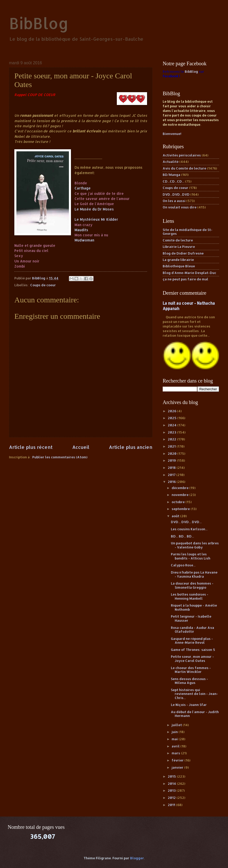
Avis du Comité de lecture (184, 168)
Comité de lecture (178, 240)
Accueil (81, 447)
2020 (173, 453)
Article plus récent (31, 447)
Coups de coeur (43, 285)
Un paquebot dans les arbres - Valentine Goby (195, 545)
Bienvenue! (172, 134)
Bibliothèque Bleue (179, 266)
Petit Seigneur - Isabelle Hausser (191, 618)
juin (175, 732)
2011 (172, 805)
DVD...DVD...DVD (176, 194)
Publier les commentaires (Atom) (60, 457)
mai (175, 739)
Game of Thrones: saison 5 (193, 650)
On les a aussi (174, 201)
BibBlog (39, 23)
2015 (172, 776)
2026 (172, 411)
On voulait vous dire (180, 207)
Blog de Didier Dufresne (183, 253)
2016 (172, 482)
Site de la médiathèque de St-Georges (188, 232)
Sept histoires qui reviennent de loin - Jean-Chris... (194, 694)
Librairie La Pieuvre (179, 247)
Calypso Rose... (183, 565)
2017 (172, 475)
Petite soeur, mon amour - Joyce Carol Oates (192, 658)
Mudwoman (84, 240)
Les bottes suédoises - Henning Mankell (190, 596)
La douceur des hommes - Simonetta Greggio (192, 585)
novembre (180, 495)
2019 (172, 460)
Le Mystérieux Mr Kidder (96, 219)
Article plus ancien (131, 447)
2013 (172, 790)
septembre (181, 509)
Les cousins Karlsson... (189, 529)
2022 (172, 439)
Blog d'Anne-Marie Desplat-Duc (189, 273)
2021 (172, 446)
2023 (172, 432)
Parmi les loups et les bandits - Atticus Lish (191, 556)
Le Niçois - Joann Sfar (189, 705)
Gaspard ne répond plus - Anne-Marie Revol (192, 641)
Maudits (81, 230)
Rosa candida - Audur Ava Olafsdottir (193, 629)
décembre (180, 488)
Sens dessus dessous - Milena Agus (189, 681)
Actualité (171, 162)
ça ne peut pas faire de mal (185, 279)
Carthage (83, 188)
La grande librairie (178, 260)
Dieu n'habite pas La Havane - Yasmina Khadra (194, 574)
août (176, 516)
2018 (172, 468)
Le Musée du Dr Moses (94, 209)
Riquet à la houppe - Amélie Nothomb (194, 607)
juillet (177, 725)
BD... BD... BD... (182, 536)
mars (176, 753)
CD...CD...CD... (173, 181)
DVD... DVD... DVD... (186, 522)
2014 (172, 784)
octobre (179, 502)
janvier (178, 767)
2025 (173, 418)
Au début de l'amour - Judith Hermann (195, 714)
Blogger (137, 858)
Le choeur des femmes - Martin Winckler (191, 670)
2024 (173, 425)
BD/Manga (172, 175)
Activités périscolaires (182, 155)
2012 (172, 798)
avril (176, 746)
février (178, 760)
